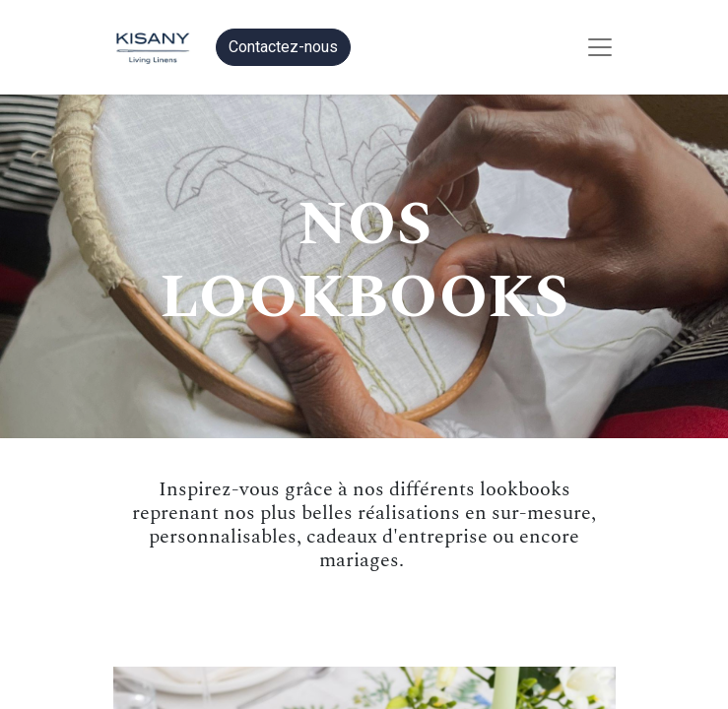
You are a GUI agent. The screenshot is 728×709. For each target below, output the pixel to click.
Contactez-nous (283, 47)
